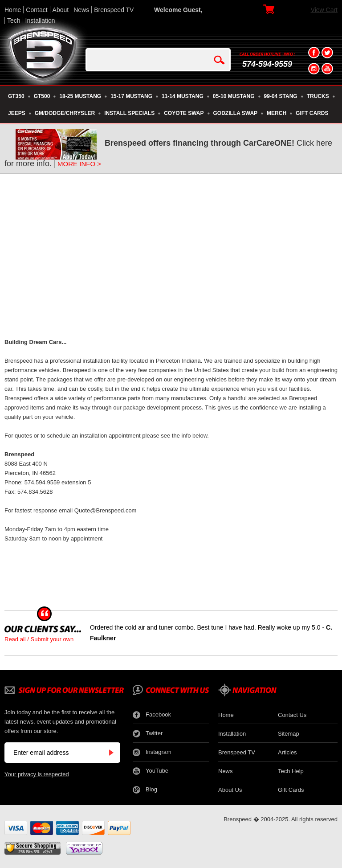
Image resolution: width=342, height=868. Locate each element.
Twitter (148, 734)
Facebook (152, 715)
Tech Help (291, 771)
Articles (287, 752)
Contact (37, 10)
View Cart (324, 10)
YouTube (151, 771)
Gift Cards (291, 790)
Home (13, 10)
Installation (40, 20)
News (81, 10)
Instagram (152, 752)
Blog (145, 790)
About (61, 10)
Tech (14, 20)
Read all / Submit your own (39, 639)
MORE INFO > (79, 164)
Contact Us (292, 715)
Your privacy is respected (37, 774)
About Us (230, 790)
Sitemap (289, 734)
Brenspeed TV (114, 10)
